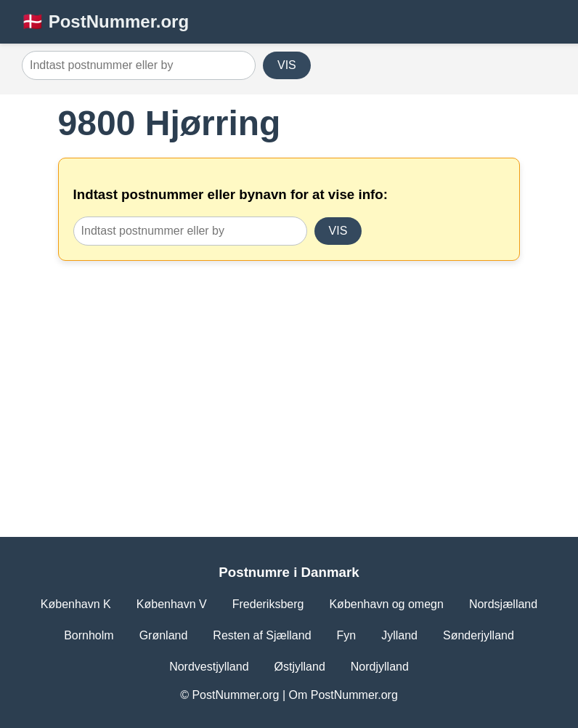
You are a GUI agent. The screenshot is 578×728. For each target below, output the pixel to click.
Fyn (347, 635)
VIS (287, 65)
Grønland (164, 635)
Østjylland (300, 667)
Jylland (399, 635)
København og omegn (386, 604)
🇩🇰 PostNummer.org (105, 21)
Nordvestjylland (209, 667)
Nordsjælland (503, 604)
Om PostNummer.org (343, 695)
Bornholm (89, 635)
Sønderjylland (479, 635)
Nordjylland (380, 667)
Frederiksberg (268, 604)
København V (172, 604)
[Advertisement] (289, 377)
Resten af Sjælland (262, 635)
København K (76, 604)
